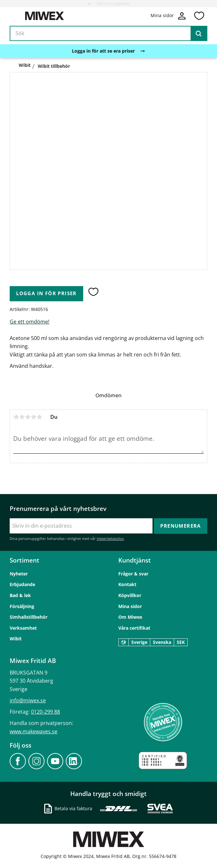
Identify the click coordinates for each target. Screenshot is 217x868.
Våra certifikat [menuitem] (134, 628)
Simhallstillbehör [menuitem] (29, 617)
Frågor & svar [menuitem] (133, 574)
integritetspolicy (110, 538)
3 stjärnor (28, 417)
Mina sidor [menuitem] (130, 606)
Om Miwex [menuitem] (130, 617)
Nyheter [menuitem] (19, 574)
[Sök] (199, 34)
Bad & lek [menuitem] (20, 595)
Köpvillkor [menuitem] (130, 595)
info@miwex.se (28, 700)
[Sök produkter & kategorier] (108, 34)
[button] (199, 16)
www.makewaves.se (34, 731)
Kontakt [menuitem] (127, 584)
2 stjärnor (22, 417)
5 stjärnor (39, 417)
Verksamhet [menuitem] (23, 628)
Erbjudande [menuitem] (22, 584)
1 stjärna (16, 417)
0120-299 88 (45, 712)
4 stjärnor (34, 417)
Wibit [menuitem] (16, 639)
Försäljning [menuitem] (22, 606)
